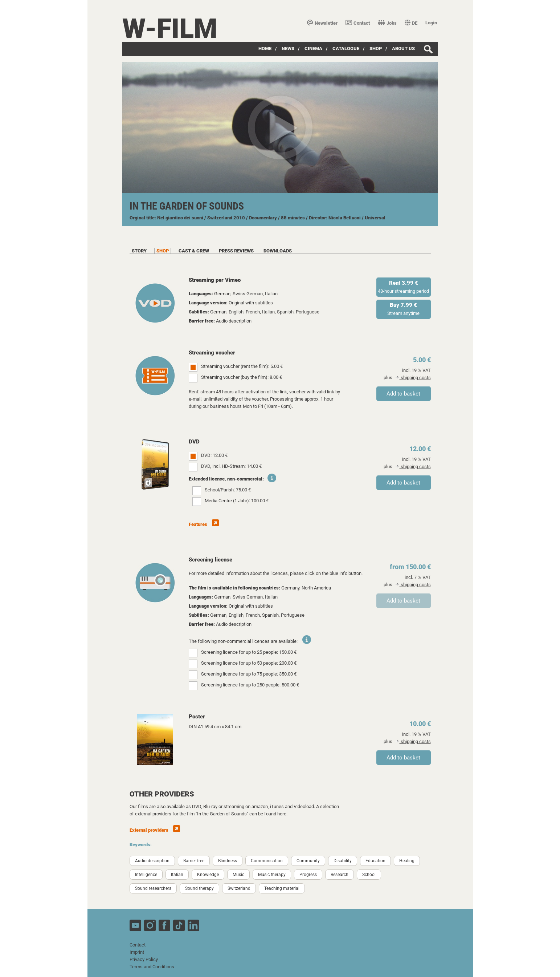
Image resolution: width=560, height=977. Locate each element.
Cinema (313, 48)
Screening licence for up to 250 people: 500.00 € (250, 685)
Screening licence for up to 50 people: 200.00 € (249, 663)
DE (411, 23)
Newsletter (322, 23)
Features (204, 524)
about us (403, 48)
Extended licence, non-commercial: (226, 479)
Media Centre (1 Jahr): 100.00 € (237, 501)
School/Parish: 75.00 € (228, 490)
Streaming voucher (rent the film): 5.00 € (242, 366)
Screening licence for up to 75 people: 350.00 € (249, 674)
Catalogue (346, 48)
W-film (170, 29)
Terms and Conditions (152, 967)
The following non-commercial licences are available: (243, 641)
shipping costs (413, 378)
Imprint (137, 952)
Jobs (387, 23)
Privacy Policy (144, 959)
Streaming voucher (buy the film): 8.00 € (242, 377)
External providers (155, 830)
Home (265, 48)
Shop (376, 48)
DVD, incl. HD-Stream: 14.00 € (231, 466)
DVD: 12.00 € (214, 455)
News (288, 48)
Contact (358, 23)
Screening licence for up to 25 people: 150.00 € (249, 652)
